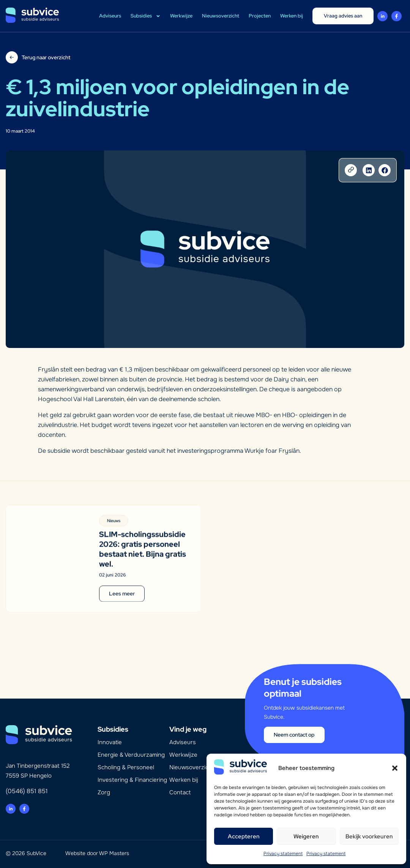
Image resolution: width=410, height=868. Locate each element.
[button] (395, 768)
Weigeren (306, 836)
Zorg (104, 792)
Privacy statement (283, 854)
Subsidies (146, 16)
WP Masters (114, 853)
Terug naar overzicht (46, 57)
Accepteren (244, 836)
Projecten (260, 16)
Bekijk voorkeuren (369, 836)
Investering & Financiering (132, 780)
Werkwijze (181, 16)
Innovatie (110, 742)
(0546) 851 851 (27, 791)
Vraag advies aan (343, 16)
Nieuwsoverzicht (221, 16)
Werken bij (292, 16)
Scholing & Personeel (126, 767)
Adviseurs (110, 16)
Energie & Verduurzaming (131, 755)
